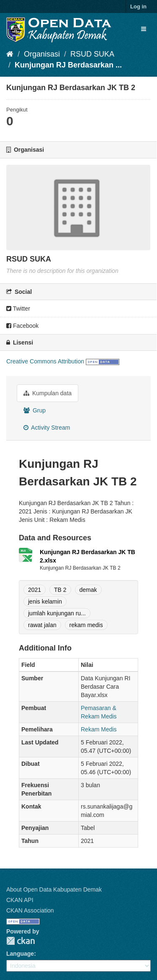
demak (88, 590)
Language (20, 954)
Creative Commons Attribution (45, 361)
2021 (35, 590)
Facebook (22, 326)
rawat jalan (42, 625)
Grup (35, 410)
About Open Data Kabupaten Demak (54, 889)
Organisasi (42, 54)
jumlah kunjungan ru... (57, 613)
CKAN (21, 941)
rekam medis (86, 625)
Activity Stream (47, 428)
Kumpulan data (48, 393)
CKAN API (20, 900)
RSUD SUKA (92, 54)
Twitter (18, 309)
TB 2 (60, 590)
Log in (138, 6)
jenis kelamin (45, 601)
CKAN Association (30, 910)
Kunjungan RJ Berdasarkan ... (68, 65)
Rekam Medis (99, 729)
